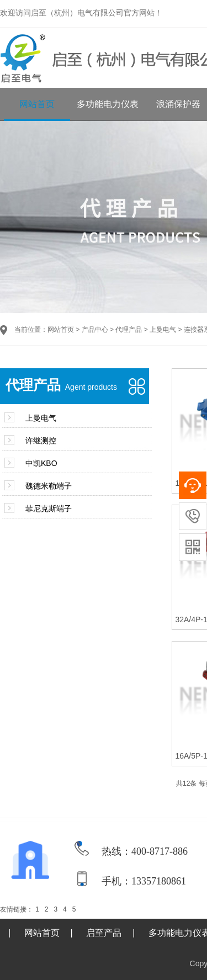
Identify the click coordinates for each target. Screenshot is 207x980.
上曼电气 (163, 330)
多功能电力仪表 (108, 104)
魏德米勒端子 (49, 486)
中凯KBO (41, 463)
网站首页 (37, 104)
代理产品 (129, 330)
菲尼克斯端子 (49, 508)
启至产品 (104, 933)
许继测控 (41, 441)
